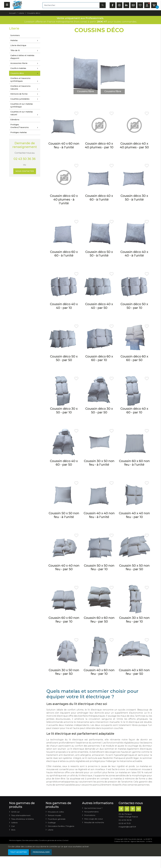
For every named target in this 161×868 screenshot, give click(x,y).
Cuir (13, 826)
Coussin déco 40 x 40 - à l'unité (134, 254)
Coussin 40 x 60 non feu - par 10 (99, 672)
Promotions (90, 815)
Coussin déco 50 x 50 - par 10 (134, 306)
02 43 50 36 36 (25, 159)
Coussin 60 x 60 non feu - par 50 (99, 620)
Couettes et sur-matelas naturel (25, 113)
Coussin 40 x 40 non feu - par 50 (64, 567)
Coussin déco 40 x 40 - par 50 (99, 306)
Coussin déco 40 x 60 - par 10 (134, 410)
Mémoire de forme (25, 94)
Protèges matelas (19, 132)
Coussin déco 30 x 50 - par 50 (99, 410)
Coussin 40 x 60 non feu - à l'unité (64, 145)
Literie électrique (18, 45)
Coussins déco (25, 73)
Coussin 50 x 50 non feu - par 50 (134, 567)
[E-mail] (138, 809)
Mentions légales (15, 840)
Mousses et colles (56, 812)
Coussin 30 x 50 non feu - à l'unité (99, 463)
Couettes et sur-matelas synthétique (22, 105)
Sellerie (14, 823)
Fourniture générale (57, 819)
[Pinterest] (133, 809)
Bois (13, 830)
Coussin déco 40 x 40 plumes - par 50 (134, 145)
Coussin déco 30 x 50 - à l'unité (134, 198)
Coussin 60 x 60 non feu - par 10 (64, 620)
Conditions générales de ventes (50, 840)
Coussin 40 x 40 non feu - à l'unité (99, 515)
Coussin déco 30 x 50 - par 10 (64, 410)
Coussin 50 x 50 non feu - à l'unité (64, 515)
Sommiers (15, 35)
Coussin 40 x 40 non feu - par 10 (134, 515)
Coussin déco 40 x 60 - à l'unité (99, 198)
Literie (51, 830)
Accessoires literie (25, 63)
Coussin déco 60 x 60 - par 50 (134, 358)
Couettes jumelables (25, 99)
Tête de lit (25, 51)
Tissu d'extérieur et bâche (23, 819)
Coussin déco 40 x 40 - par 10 (64, 306)
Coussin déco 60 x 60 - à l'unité (64, 254)
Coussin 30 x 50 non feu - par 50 (64, 672)
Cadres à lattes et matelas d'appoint (22, 57)
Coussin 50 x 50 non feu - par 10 (99, 567)
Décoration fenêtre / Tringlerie (61, 826)
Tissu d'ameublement (21, 815)
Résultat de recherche (94, 822)
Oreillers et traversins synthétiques (25, 80)
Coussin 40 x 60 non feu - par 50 (134, 672)
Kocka (142, 841)
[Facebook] (121, 809)
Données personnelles (30, 840)
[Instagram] (127, 809)
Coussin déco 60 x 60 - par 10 (99, 358)
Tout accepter (18, 852)
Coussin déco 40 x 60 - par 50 (64, 463)
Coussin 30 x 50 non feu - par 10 (134, 620)
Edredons (15, 120)
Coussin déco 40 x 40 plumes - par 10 (99, 145)
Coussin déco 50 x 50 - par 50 (64, 358)
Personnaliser (41, 852)
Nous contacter (25, 171)
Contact (66, 840)
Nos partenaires (91, 812)
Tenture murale (54, 815)
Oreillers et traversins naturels (25, 88)
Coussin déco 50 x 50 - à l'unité (99, 254)
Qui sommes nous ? (93, 808)
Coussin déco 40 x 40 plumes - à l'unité (64, 199)
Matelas (25, 41)
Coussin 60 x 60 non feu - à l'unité (134, 463)
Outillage (52, 823)
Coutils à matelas (25, 68)
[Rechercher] (71, 5)
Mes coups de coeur (94, 819)
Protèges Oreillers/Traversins (25, 126)
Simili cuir (15, 812)
